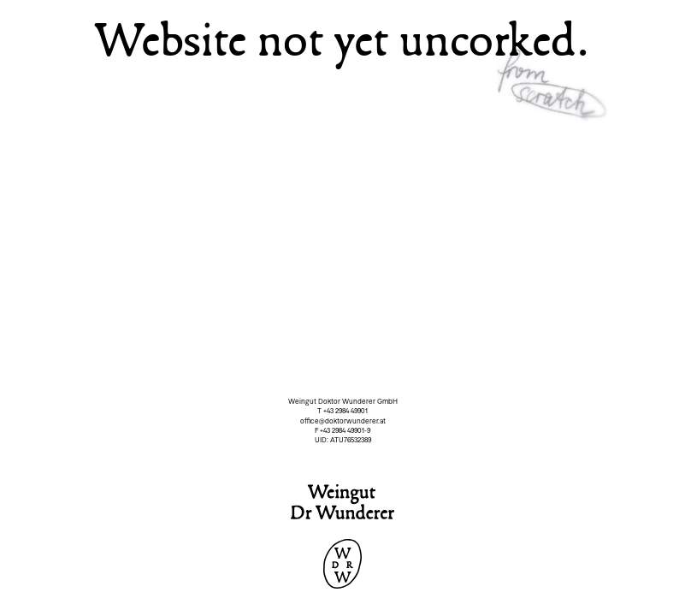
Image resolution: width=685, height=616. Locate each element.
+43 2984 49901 (345, 411)
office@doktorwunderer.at (343, 421)
